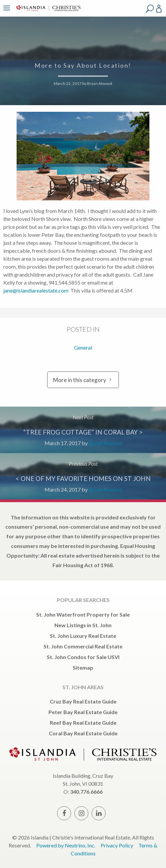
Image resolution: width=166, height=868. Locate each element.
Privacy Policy (117, 845)
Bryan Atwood (100, 83)
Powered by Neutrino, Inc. (66, 845)
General (83, 347)
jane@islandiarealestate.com (36, 290)
